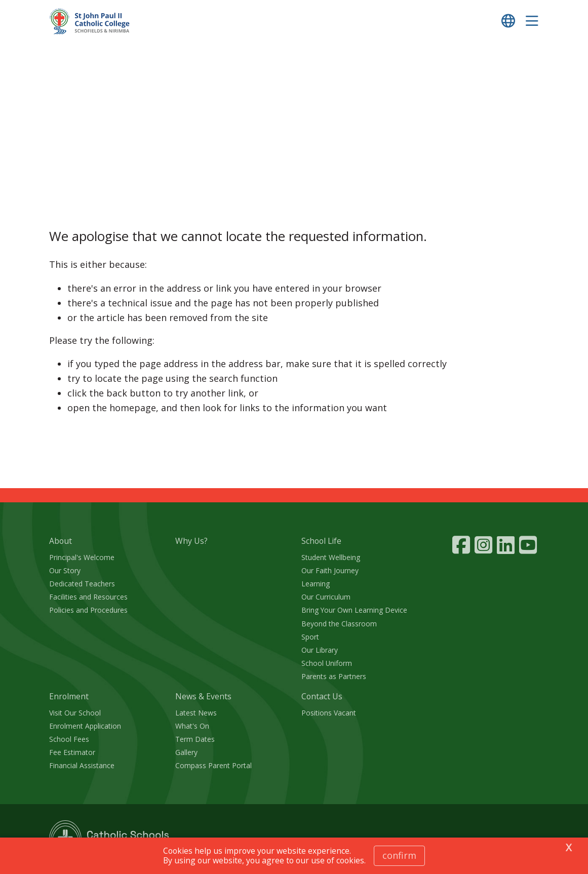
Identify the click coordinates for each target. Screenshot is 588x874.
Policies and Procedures (88, 610)
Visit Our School (75, 713)
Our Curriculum (326, 597)
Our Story (65, 570)
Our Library (320, 650)
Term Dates (195, 739)
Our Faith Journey (330, 570)
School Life (321, 541)
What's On (192, 726)
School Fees (69, 739)
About (61, 541)
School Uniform (327, 663)
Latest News (196, 713)
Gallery (186, 752)
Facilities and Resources (88, 597)
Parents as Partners (334, 676)
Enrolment (69, 696)
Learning (316, 584)
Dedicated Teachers (82, 584)
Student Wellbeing (331, 557)
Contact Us (322, 696)
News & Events (203, 696)
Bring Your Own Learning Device (354, 610)
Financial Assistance (82, 765)
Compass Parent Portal (213, 765)
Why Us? (191, 541)
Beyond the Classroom (339, 624)
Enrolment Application (85, 726)
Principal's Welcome (82, 557)
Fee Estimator (72, 752)
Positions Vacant (329, 713)
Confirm (399, 855)
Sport (310, 637)
